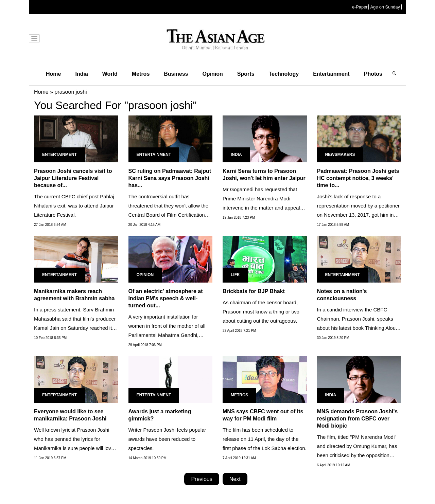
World (110, 74)
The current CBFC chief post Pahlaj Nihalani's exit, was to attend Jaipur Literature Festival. (74, 206)
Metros (141, 74)
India (81, 74)
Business (176, 74)
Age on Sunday (385, 7)
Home (53, 74)
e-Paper (360, 7)
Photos (373, 74)
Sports (246, 74)
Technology (284, 74)
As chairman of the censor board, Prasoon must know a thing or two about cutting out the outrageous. (261, 312)
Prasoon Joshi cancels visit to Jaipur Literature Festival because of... (73, 178)
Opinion (212, 74)
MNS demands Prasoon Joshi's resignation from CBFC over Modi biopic (358, 419)
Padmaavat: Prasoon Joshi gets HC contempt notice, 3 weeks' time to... (358, 178)
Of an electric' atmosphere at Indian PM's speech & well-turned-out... (166, 298)
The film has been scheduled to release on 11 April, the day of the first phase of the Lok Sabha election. (265, 439)
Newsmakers (340, 155)
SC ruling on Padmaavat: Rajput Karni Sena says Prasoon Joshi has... (170, 178)
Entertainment (331, 74)
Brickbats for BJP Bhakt (254, 291)
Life (235, 275)
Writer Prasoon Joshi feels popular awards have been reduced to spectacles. (167, 439)
